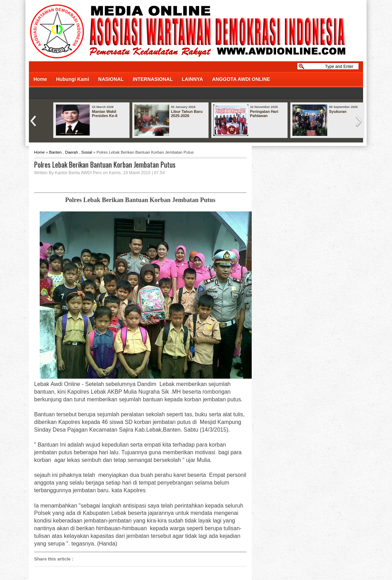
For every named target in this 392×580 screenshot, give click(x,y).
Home (40, 79)
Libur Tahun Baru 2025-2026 (187, 114)
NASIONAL (111, 79)
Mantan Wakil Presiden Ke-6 (105, 114)
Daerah (72, 152)
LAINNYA (192, 79)
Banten (55, 152)
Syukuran (338, 111)
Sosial (87, 152)
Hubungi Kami (73, 79)
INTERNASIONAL (153, 79)
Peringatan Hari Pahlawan (264, 114)
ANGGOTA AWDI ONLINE (241, 79)
